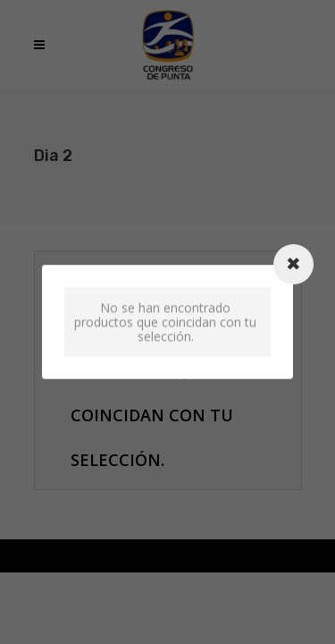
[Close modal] (293, 264)
